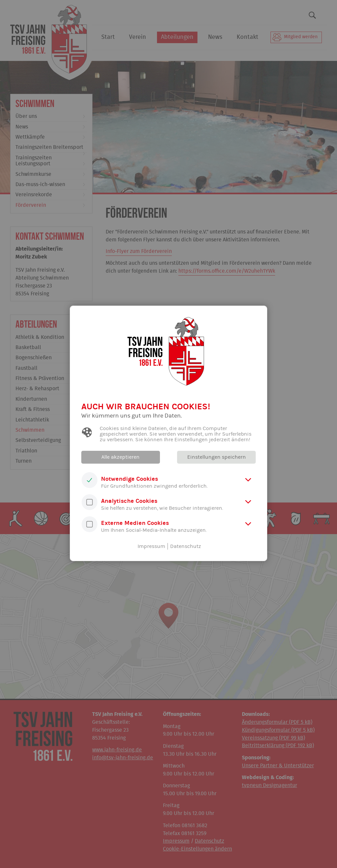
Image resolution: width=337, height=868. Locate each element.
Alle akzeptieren (121, 457)
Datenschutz (186, 546)
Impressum (151, 546)
